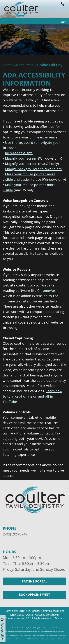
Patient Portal (34, 581)
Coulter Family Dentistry (46, 611)
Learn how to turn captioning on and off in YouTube (32, 396)
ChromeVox (46, 291)
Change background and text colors (33, 169)
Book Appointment (35, 595)
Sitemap (59, 618)
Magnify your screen (21, 158)
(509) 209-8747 (15, 534)
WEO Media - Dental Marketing (27, 615)
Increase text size (19, 153)
